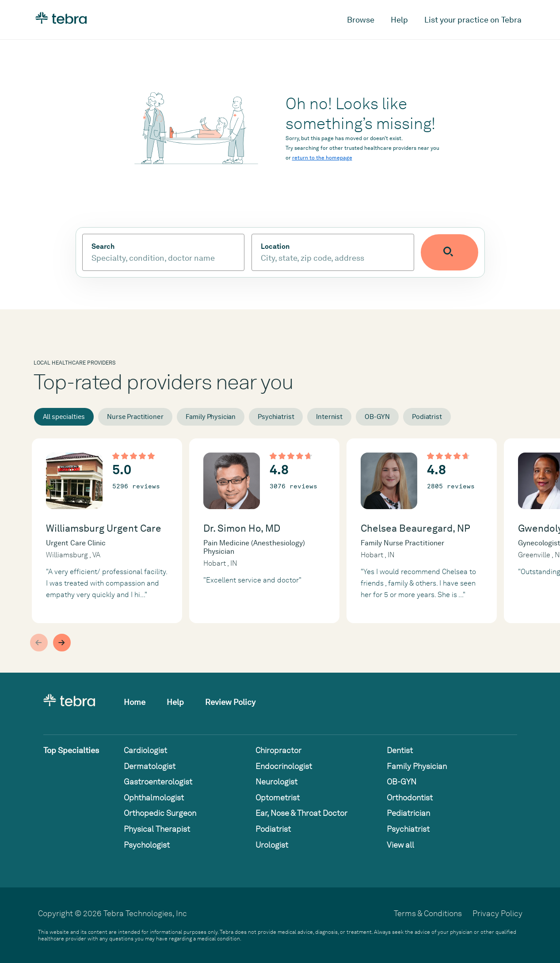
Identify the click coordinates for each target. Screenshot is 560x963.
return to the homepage (322, 158)
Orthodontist (410, 797)
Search (103, 247)
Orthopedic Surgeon (160, 813)
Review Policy (230, 702)
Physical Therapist (157, 829)
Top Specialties (71, 750)
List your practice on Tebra (473, 20)
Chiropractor (278, 750)
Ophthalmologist (154, 797)
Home (135, 702)
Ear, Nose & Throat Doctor (301, 813)
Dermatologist (150, 766)
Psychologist (147, 845)
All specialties (64, 417)
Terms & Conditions (428, 913)
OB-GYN (377, 417)
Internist (329, 417)
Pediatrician (408, 813)
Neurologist (276, 782)
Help (399, 20)
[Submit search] (460, 252)
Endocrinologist (284, 766)
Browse (361, 20)
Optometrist (278, 797)
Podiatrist (427, 417)
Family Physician (211, 417)
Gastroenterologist (158, 782)
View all (400, 845)
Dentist (400, 750)
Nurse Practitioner (135, 417)
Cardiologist (145, 750)
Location (285, 247)
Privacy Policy (497, 913)
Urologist (272, 845)
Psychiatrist (276, 417)
